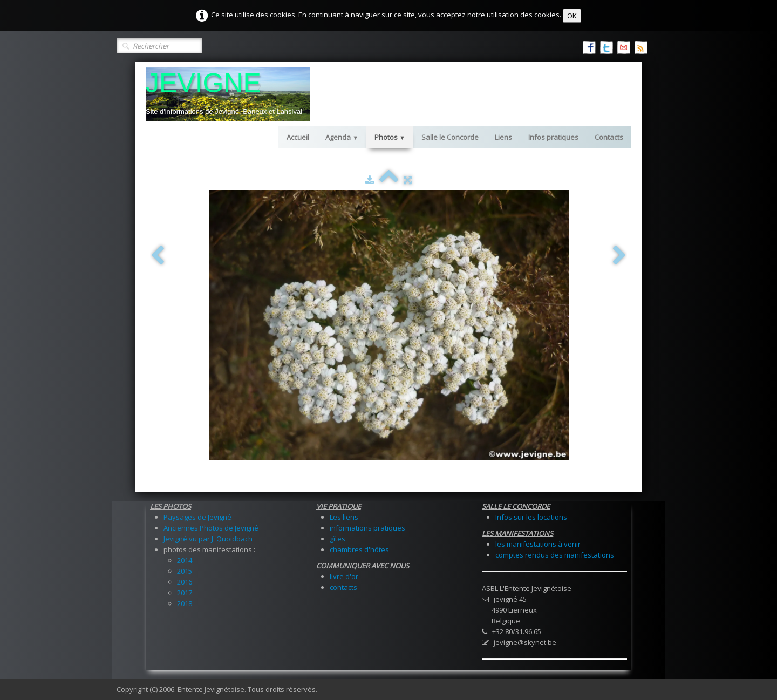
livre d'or (344, 576)
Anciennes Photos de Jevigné (211, 528)
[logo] (228, 94)
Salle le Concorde (450, 137)
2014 (185, 560)
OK (572, 16)
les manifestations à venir (538, 544)
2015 (185, 571)
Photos (390, 137)
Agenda (342, 137)
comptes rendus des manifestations (555, 555)
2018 (185, 603)
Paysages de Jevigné (197, 517)
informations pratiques (367, 528)
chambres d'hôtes (359, 549)
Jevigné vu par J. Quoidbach (208, 539)
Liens (503, 137)
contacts (343, 587)
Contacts (609, 137)
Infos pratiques (553, 137)
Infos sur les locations (531, 517)
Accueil (298, 137)
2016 (185, 582)
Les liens (344, 517)
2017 (185, 593)
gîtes (338, 539)
